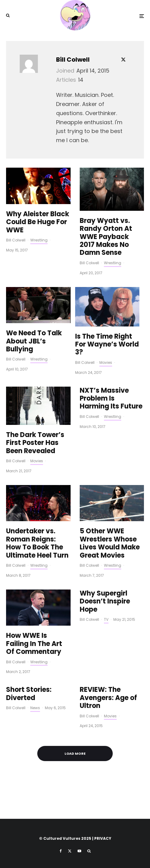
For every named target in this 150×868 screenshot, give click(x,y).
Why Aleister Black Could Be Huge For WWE (38, 222)
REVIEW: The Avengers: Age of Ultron (108, 698)
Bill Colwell (73, 60)
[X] (70, 851)
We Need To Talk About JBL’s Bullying (34, 341)
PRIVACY (103, 838)
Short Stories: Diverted (29, 694)
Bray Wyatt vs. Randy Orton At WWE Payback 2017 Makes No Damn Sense (106, 237)
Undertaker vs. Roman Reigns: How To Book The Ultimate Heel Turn (37, 543)
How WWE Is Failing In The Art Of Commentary (34, 644)
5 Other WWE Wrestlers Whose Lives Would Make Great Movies (110, 543)
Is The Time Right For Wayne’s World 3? (107, 345)
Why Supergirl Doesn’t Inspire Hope (105, 601)
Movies (106, 362)
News (35, 708)
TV (106, 619)
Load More (75, 754)
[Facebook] (61, 851)
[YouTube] (79, 851)
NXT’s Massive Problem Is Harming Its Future (111, 399)
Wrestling (39, 240)
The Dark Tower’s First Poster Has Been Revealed (35, 443)
